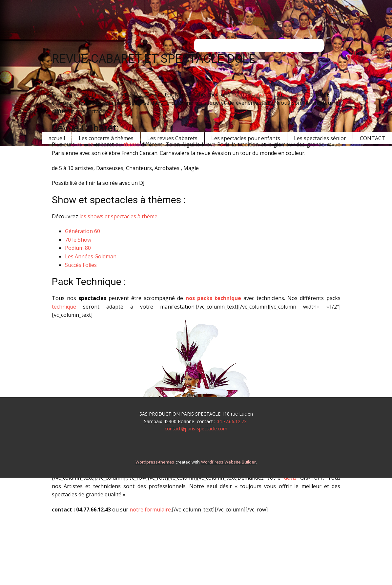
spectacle (296, 95)
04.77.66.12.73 (232, 421)
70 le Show (78, 240)
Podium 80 (78, 248)
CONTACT (372, 138)
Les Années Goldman (91, 256)
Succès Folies (81, 265)
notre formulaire (150, 509)
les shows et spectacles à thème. (119, 216)
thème (132, 144)
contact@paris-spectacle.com (196, 429)
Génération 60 (83, 231)
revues (85, 144)
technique (64, 307)
